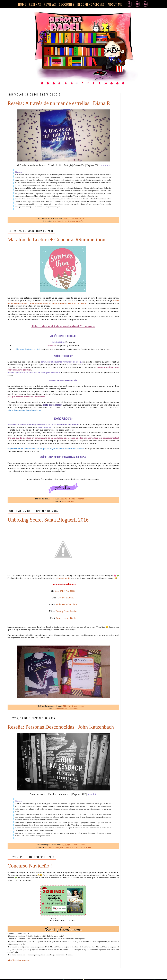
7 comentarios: (79, 845)
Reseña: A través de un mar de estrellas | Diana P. (59, 103)
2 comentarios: (78, 218)
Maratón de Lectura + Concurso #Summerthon (56, 240)
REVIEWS (50, 5)
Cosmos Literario (66, 598)
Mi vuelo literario (58, 303)
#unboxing (74, 709)
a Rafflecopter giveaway (19, 961)
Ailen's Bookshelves (39, 303)
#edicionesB (65, 848)
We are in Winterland (78, 303)
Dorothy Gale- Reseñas (66, 611)
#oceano (72, 221)
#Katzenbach (77, 848)
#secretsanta (63, 709)
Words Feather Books (66, 618)
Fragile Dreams (21, 303)
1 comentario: (78, 706)
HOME (22, 5)
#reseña (80, 221)
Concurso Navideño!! (30, 866)
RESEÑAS (35, 5)
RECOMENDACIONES (91, 5)
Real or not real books (65, 591)
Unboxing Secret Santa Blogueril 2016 (48, 520)
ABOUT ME (115, 5)
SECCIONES (67, 5)
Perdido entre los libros (66, 604)
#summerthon (68, 502)
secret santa (64, 578)
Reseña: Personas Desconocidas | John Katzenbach (61, 727)
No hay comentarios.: (78, 499)
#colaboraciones (60, 221)
